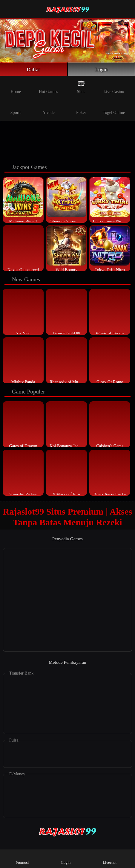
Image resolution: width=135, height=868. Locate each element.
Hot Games (48, 87)
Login (101, 69)
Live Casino (114, 87)
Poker (81, 108)
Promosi (22, 858)
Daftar (34, 69)
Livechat (110, 858)
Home (16, 87)
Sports (16, 108)
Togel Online (114, 108)
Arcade (49, 108)
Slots (81, 87)
